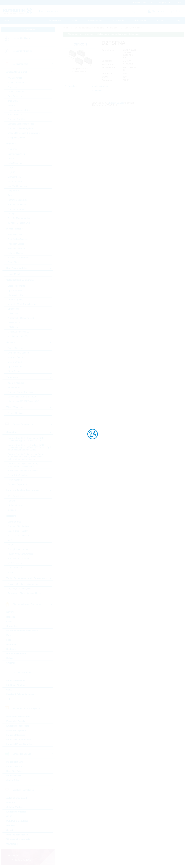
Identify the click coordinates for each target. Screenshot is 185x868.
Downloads (119, 20)
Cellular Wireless (15, 807)
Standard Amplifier (16, 119)
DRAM (11, 159)
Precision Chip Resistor (19, 536)
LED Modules (14, 323)
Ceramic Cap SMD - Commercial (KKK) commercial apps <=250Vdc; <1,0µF (26, 439)
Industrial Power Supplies (19, 744)
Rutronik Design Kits (17, 200)
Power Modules (15, 274)
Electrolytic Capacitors (18, 475)
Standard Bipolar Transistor (20, 392)
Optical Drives (13, 780)
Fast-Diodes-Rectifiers (18, 239)
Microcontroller (15, 177)
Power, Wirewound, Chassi (20, 554)
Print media (141, 20)
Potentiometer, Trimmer (19, 559)
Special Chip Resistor (18, 531)
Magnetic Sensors (16, 357)
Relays (10, 658)
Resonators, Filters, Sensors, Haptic (24, 593)
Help (178, 20)
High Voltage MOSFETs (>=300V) (23, 401)
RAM (10, 195)
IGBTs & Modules (16, 383)
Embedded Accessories (18, 717)
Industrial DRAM (15, 762)
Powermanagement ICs (19, 110)
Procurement (55, 20)
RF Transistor (14, 388)
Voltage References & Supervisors (24, 133)
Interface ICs (14, 101)
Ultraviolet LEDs (15, 295)
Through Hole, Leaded (18, 549)
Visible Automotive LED (19, 332)
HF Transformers (16, 505)
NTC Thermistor (15, 563)
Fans (9, 635)
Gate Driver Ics (15, 96)
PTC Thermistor (15, 568)
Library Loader (117, 103)
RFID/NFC (11, 826)
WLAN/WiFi (12, 844)
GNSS (9, 816)
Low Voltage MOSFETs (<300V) (23, 397)
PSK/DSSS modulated (17, 821)
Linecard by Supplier (22, 51)
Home (7, 20)
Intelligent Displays (16, 685)
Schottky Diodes (15, 253)
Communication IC (16, 154)
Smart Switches (15, 115)
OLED (9, 690)
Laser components (16, 286)
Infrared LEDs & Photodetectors (23, 304)
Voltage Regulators (17, 138)
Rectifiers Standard (17, 248)
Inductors (12, 510)
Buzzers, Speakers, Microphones (23, 584)
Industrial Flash (14, 767)
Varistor (11, 572)
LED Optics (13, 313)
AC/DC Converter (16, 82)
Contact (161, 20)
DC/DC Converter (16, 92)
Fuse (9, 640)
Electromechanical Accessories (22, 631)
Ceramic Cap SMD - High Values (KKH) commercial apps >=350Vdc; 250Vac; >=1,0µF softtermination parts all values (29, 447)
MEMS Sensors (15, 362)
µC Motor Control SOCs (19, 223)
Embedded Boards (16, 721)
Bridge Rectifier (15, 235)
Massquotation (95, 20)
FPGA (11, 168)
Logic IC (12, 172)
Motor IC (12, 105)
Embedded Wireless (16, 812)
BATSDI (10, 612)
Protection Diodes (16, 244)
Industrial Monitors (16, 681)
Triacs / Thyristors (16, 413)
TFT (8, 699)
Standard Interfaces (17, 209)
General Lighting (15, 300)
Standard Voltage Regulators (21, 128)
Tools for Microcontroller (19, 218)
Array (10, 545)
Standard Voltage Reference (21, 124)
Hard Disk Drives (15, 771)
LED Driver (13, 327)
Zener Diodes (14, 262)
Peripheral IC (14, 191)
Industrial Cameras (16, 735)
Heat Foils (11, 644)
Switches (11, 663)
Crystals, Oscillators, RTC (20, 589)
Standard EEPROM (17, 205)
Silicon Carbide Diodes (18, 258)
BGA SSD (12, 149)
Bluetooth (11, 803)
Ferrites (11, 501)
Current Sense (14, 522)
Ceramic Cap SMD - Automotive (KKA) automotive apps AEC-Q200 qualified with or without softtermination (26, 457)
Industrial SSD (14, 776)
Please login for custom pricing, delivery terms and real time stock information (104, 34)
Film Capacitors (15, 480)
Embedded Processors (18, 726)
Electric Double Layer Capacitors (23, 471)
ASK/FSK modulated (17, 798)
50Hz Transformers (17, 496)
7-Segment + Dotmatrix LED (21, 318)
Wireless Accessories (17, 835)
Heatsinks (11, 649)
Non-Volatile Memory (17, 186)
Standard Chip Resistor (19, 526)
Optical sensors (15, 290)
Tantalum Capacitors (17, 484)
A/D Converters (15, 78)
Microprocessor (15, 182)
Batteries (11, 617)
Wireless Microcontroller (19, 839)
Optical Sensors (15, 367)
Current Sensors (15, 348)
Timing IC (12, 214)
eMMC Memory (15, 163)
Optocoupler (13, 309)
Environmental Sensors (19, 353)
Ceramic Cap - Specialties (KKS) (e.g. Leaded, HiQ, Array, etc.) (23, 465)
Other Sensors (14, 371)
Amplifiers (12, 87)
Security (11, 830)
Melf (10, 540)
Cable (9, 622)
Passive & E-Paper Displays (20, 694)
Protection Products (16, 654)
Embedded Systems (16, 730)
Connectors (12, 626)
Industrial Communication (19, 740)
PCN (75, 20)
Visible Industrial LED (18, 336)
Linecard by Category (23, 38)
